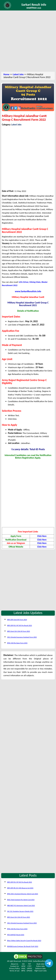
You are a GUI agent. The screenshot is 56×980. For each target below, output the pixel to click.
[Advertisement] (28, 42)
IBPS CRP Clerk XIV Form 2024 (17, 620)
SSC (23, 964)
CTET (30, 966)
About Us (15, 964)
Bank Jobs (40, 964)
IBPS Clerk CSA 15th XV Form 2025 (19, 631)
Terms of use (15, 971)
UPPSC (29, 968)
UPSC (23, 966)
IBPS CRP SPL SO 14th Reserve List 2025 (20, 888)
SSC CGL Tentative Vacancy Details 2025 (20, 911)
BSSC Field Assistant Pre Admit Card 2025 (21, 900)
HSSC (23, 968)
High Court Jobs (40, 971)
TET (29, 964)
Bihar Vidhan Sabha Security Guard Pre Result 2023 (24, 941)
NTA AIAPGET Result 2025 (16, 935)
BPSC (23, 971)
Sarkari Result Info (34, 5)
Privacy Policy (15, 968)
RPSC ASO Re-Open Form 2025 (17, 643)
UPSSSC (30, 971)
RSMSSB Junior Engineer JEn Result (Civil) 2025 (23, 946)
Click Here (42, 536)
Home (6, 74)
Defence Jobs (41, 968)
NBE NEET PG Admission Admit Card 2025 (21, 905)
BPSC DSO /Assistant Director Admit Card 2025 (23, 894)
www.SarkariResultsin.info (28, 291)
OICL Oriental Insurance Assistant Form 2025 (22, 637)
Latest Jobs (18, 74)
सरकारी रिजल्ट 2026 (34, 8)
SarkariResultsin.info (41, 961)
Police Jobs (41, 966)
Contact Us (15, 966)
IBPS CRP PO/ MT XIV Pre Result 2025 (20, 625)
